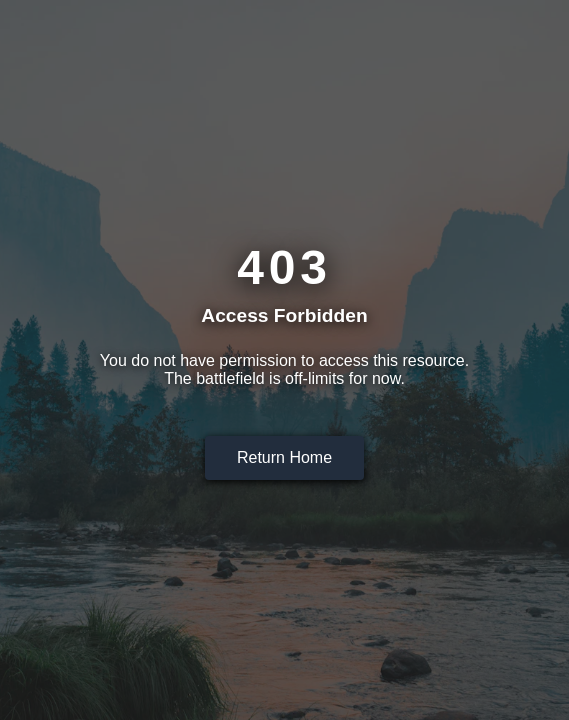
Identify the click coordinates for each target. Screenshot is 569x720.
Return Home (284, 457)
